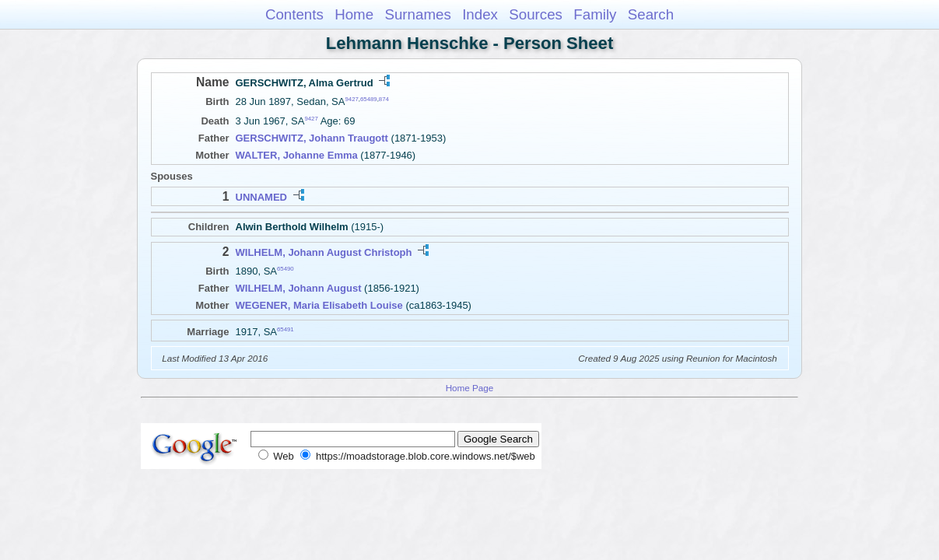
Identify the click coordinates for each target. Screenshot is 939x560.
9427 (351, 99)
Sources (536, 14)
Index (480, 14)
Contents (294, 14)
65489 (369, 99)
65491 (286, 329)
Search (651, 14)
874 (384, 99)
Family (595, 14)
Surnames (417, 14)
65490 (286, 269)
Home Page (470, 388)
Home (354, 14)
